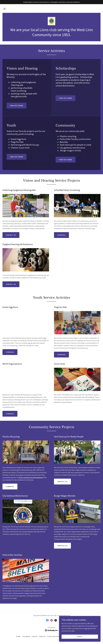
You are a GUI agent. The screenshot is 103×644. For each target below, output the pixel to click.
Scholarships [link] (53, 636)
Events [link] (35, 636)
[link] (51, 21)
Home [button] (18, 636)
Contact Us (11, 284)
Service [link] (42, 636)
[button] (5, 9)
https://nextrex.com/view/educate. (31, 477)
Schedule (61, 235)
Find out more (17, 106)
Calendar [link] (26, 636)
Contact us (11, 235)
